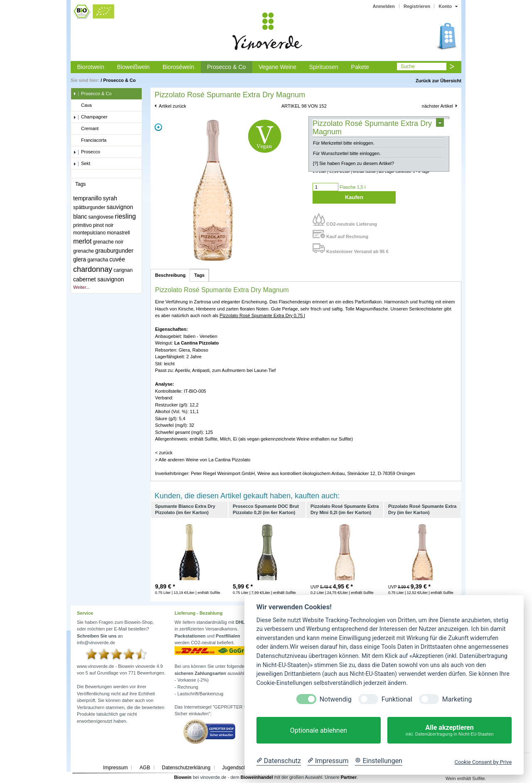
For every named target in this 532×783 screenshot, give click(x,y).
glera (80, 259)
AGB (145, 768)
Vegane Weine (277, 67)
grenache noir (108, 242)
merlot (82, 241)
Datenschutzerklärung (186, 768)
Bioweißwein (134, 67)
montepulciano (89, 233)
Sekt (82, 164)
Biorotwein (90, 67)
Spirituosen (324, 67)
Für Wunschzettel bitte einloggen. (347, 153)
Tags (199, 275)
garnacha (98, 260)
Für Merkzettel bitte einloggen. (344, 143)
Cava (83, 106)
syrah (110, 198)
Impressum (115, 768)
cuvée (117, 259)
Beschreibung (170, 275)
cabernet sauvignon (99, 279)
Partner (349, 777)
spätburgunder (89, 207)
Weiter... (81, 287)
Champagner (90, 117)
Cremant (86, 129)
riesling (125, 216)
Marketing (457, 699)
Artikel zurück (172, 106)
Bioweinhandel (257, 777)
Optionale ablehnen (319, 730)
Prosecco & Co (226, 67)
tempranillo (87, 198)
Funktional (397, 699)
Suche (408, 66)
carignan (123, 270)
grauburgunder (114, 251)
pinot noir (103, 225)
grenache (84, 251)
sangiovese (101, 217)
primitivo (83, 225)
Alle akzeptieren (449, 730)
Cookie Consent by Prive (483, 762)
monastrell (118, 233)
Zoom (158, 127)
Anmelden (384, 6)
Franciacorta (90, 140)
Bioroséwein (178, 67)
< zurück (164, 453)
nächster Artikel (437, 106)
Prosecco (87, 152)
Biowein (183, 777)
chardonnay (93, 269)
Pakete (360, 67)
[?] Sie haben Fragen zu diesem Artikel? (353, 163)
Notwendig (336, 699)
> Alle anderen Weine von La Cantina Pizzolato (203, 460)
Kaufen (354, 197)
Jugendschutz (238, 768)
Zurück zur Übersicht (438, 81)
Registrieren (417, 6)
